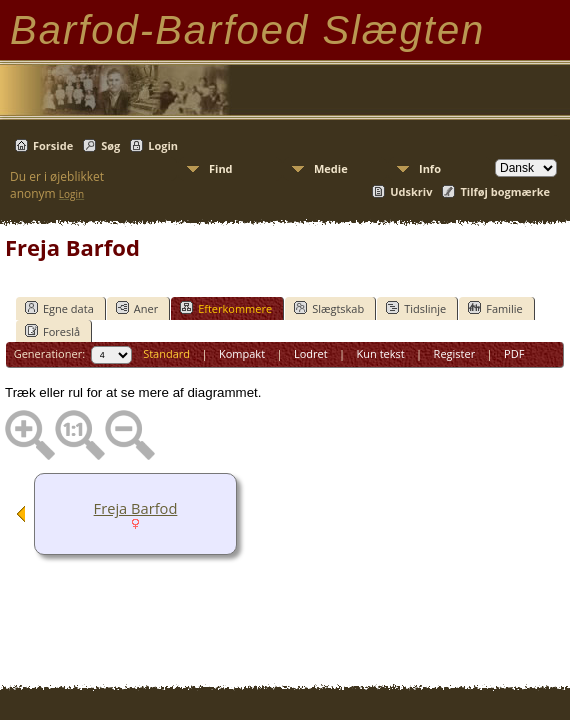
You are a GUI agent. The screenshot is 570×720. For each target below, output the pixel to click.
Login (163, 145)
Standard (166, 353)
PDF (514, 353)
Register (455, 353)
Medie (331, 168)
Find (221, 168)
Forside (53, 145)
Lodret (311, 353)
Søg (110, 145)
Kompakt (242, 353)
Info (430, 168)
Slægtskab (329, 308)
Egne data (59, 308)
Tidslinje (416, 308)
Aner (137, 308)
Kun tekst (381, 353)
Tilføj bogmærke (505, 191)
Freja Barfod (136, 508)
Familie (495, 308)
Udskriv (411, 191)
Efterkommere (226, 308)
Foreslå (52, 331)
